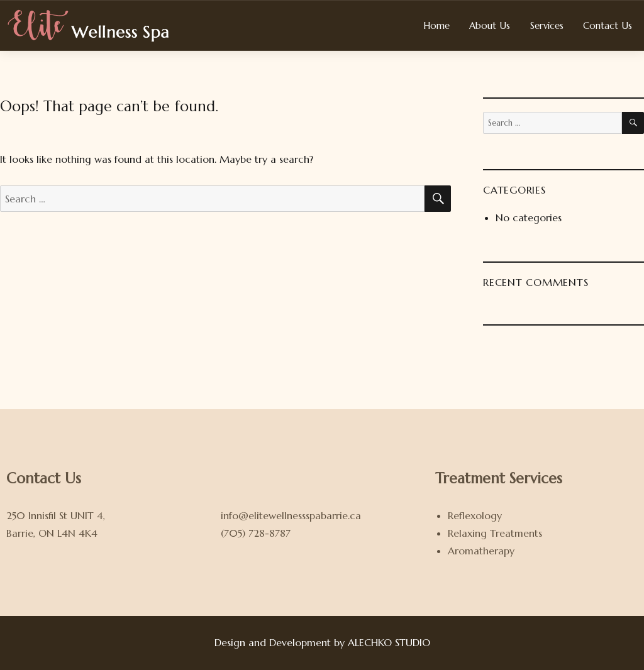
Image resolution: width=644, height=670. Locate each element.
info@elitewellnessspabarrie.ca (291, 515)
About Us (490, 25)
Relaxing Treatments (495, 533)
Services (547, 25)
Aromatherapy (481, 551)
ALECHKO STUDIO (389, 642)
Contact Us (608, 25)
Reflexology (475, 515)
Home (436, 25)
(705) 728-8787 (256, 533)
